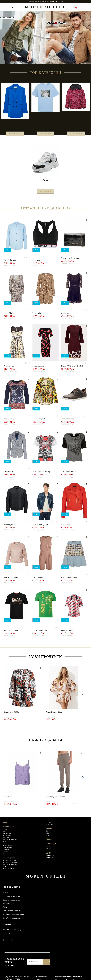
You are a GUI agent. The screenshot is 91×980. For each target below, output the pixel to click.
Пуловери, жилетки (10, 842)
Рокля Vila (37, 316)
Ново (5, 825)
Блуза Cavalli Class (40, 633)
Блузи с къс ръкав (9, 863)
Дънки (5, 844)
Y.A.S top (8, 799)
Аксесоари (51, 846)
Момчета (50, 860)
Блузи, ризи (7, 838)
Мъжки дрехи (9, 861)
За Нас (5, 895)
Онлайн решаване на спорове (15, 921)
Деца (48, 838)
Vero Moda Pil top (69, 474)
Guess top (65, 316)
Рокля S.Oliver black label (72, 369)
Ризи (4, 869)
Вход (5, 910)
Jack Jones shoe (68, 422)
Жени (48, 834)
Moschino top (38, 263)
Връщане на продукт (11, 903)
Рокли (5, 832)
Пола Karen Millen (69, 580)
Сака (4, 846)
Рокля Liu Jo (9, 316)
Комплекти (7, 857)
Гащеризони (7, 850)
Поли (5, 834)
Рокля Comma (38, 369)
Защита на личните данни (14, 917)
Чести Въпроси (9, 906)
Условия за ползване (11, 913)
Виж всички (15, 135)
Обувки (50, 831)
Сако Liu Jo (8, 474)
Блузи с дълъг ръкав (10, 865)
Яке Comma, (66, 527)
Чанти (49, 842)
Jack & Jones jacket (40, 527)
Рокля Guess (9, 369)
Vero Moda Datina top (41, 474)
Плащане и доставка (11, 899)
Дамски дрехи (9, 829)
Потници (6, 840)
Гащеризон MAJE (12, 715)
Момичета (50, 858)
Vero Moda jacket (11, 580)
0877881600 (8, 936)
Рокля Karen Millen (54, 715)
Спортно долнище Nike (56, 799)
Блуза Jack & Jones (12, 633)
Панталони (7, 836)
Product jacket (9, 527)
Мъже (49, 836)
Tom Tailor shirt (10, 263)
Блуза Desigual (10, 422)
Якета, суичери (8, 871)
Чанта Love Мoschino (70, 261)
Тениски (6, 852)
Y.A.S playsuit (38, 580)
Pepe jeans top (67, 633)
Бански (5, 854)
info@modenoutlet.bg (12, 932)
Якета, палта (7, 848)
